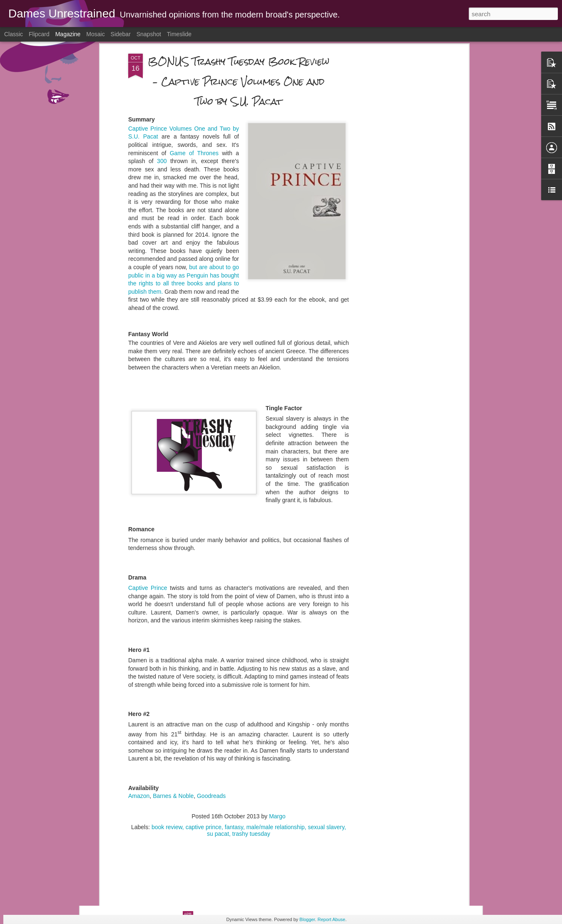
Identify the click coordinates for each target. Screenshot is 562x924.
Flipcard (39, 34)
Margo (277, 710)
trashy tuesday (251, 727)
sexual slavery (326, 721)
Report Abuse (332, 919)
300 (162, 55)
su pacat (218, 727)
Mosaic (95, 34)
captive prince (204, 721)
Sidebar (121, 34)
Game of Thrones (196, 47)
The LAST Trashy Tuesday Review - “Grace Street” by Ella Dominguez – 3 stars (274, 840)
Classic (14, 34)
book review (167, 721)
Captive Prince (148, 481)
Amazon (139, 690)
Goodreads (211, 690)
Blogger (307, 919)
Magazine (68, 34)
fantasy (234, 721)
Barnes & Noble (173, 690)
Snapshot (149, 34)
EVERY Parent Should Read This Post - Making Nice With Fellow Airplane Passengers (276, 746)
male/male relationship (276, 721)
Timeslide (179, 34)
